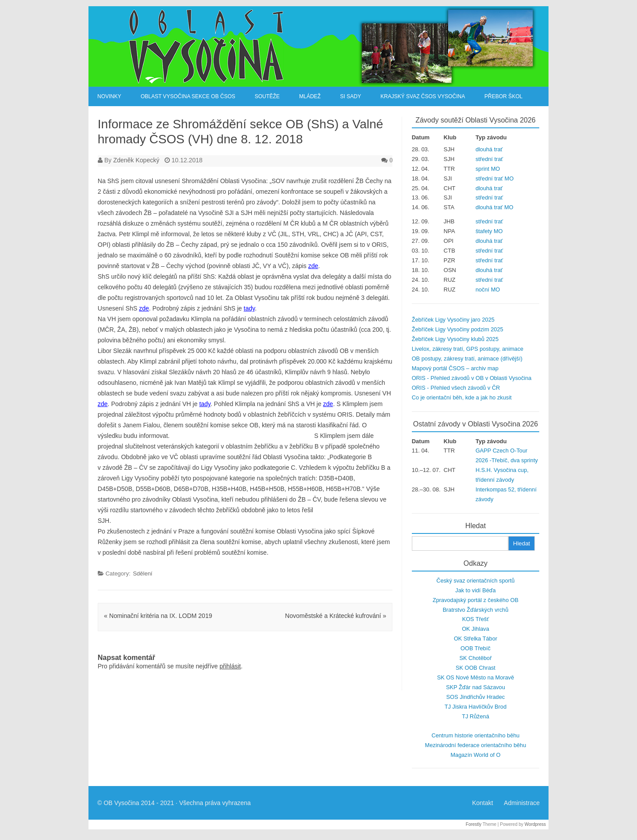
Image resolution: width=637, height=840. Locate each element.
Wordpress (535, 824)
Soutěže (267, 96)
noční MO (488, 290)
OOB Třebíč (476, 648)
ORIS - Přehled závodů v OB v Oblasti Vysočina (472, 378)
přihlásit (230, 666)
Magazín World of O (475, 755)
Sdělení (142, 573)
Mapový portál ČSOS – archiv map (455, 368)
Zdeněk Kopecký (136, 160)
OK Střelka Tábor (476, 639)
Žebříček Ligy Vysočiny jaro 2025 (453, 320)
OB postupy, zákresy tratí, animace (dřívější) (467, 359)
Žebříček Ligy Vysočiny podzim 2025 (458, 329)
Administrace (522, 803)
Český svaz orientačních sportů (475, 581)
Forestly (474, 824)
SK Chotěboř (475, 658)
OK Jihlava (476, 629)
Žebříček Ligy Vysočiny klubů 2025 (455, 339)
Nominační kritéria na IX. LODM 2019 (158, 616)
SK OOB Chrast (476, 668)
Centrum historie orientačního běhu (475, 735)
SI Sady (351, 96)
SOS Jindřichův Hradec (476, 697)
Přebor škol (503, 96)
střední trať (489, 159)
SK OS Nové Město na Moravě (476, 677)
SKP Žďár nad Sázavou (476, 687)
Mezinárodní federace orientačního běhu (476, 745)
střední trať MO (495, 178)
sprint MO (488, 169)
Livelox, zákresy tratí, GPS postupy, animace (468, 349)
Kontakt (482, 803)
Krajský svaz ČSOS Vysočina (423, 96)
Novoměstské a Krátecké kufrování (336, 616)
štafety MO (489, 231)
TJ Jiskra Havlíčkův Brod (476, 707)
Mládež (310, 96)
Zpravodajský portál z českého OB (476, 600)
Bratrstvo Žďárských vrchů (476, 610)
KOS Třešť (476, 619)
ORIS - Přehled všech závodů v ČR (456, 388)
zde (313, 266)
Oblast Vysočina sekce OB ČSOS (188, 96)
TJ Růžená (476, 716)
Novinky (109, 96)
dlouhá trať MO (494, 207)
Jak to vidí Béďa (475, 590)
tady (249, 308)
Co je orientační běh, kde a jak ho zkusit (462, 397)
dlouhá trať (489, 149)
